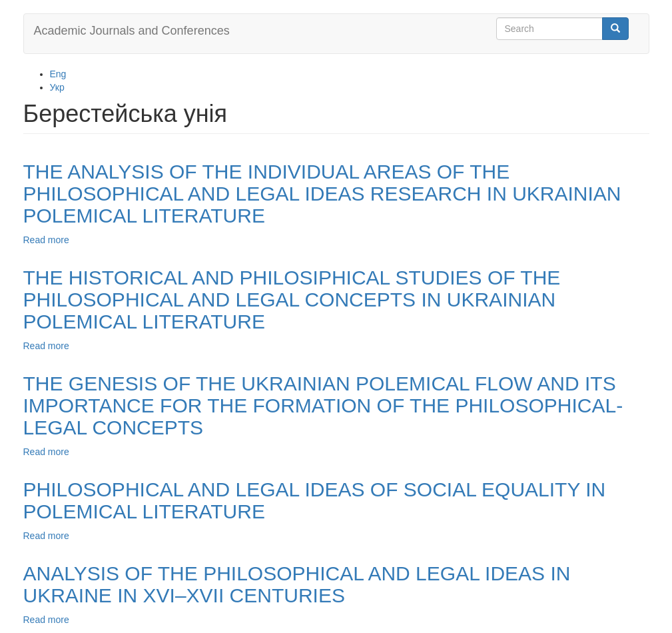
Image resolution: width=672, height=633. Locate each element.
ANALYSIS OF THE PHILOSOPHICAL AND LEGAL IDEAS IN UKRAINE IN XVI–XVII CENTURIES (297, 584)
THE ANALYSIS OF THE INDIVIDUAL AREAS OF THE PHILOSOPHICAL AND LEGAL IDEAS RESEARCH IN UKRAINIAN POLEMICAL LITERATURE (322, 194)
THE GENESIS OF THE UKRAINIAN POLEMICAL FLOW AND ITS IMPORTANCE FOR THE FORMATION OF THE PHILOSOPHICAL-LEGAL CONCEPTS (323, 405)
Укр (57, 87)
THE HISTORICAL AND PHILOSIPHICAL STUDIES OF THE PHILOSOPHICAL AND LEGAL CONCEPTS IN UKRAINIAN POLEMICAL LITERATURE (292, 300)
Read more (46, 240)
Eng (58, 74)
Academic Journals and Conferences (132, 31)
